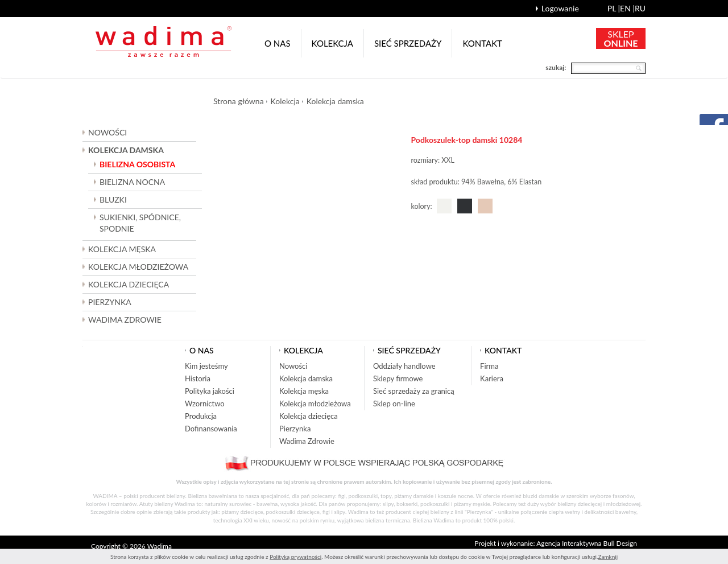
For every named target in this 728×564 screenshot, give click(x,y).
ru (640, 8)
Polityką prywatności (295, 557)
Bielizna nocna (132, 182)
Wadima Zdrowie (125, 320)
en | (627, 8)
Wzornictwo (205, 404)
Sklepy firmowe (398, 378)
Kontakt (482, 43)
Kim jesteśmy (206, 366)
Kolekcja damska (335, 101)
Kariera (492, 378)
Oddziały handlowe (404, 366)
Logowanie (560, 8)
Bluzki (113, 199)
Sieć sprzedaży (408, 43)
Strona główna (239, 101)
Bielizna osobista (137, 164)
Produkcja (201, 416)
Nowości (107, 132)
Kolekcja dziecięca (309, 416)
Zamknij (608, 557)
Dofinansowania (211, 429)
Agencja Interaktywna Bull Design (587, 543)
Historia (198, 378)
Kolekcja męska (304, 391)
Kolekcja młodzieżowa (315, 404)
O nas (278, 43)
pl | (614, 8)
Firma (489, 366)
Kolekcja (332, 43)
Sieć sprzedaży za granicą (414, 391)
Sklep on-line (394, 404)
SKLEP (621, 38)
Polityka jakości (210, 391)
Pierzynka (110, 302)
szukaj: (556, 67)
